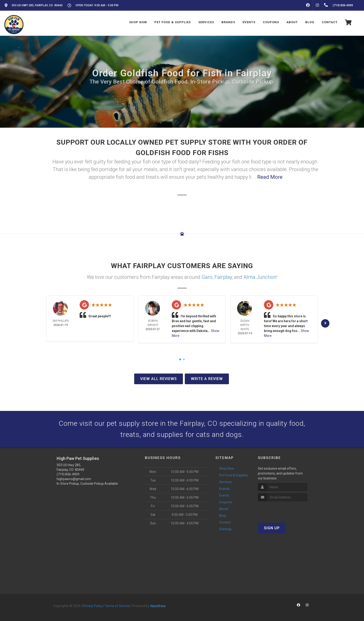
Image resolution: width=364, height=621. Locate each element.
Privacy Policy (93, 606)
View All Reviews (159, 379)
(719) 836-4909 (68, 474)
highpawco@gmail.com (74, 479)
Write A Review (207, 379)
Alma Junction (260, 277)
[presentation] (283, 510)
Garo (207, 277)
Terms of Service (117, 606)
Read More (270, 177)
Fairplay (223, 277)
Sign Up (272, 528)
